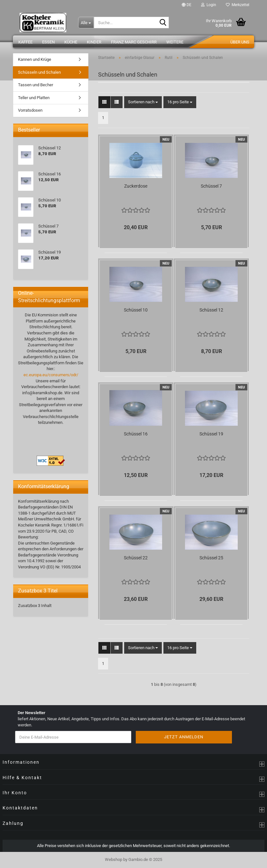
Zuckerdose (136, 186)
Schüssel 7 (211, 186)
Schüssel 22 (136, 558)
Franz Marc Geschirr (134, 42)
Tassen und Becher (36, 85)
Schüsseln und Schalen (39, 72)
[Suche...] (86, 23)
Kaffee (25, 42)
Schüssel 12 (211, 310)
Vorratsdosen (30, 110)
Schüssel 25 (211, 558)
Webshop (114, 859)
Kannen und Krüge (35, 59)
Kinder (94, 42)
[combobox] (143, 102)
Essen (48, 42)
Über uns (240, 42)
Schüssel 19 (211, 434)
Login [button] (209, 5)
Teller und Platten (34, 98)
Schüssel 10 (136, 310)
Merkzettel (238, 5)
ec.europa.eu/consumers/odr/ (51, 375)
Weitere (175, 42)
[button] (187, 5)
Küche (71, 42)
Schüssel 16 (136, 434)
